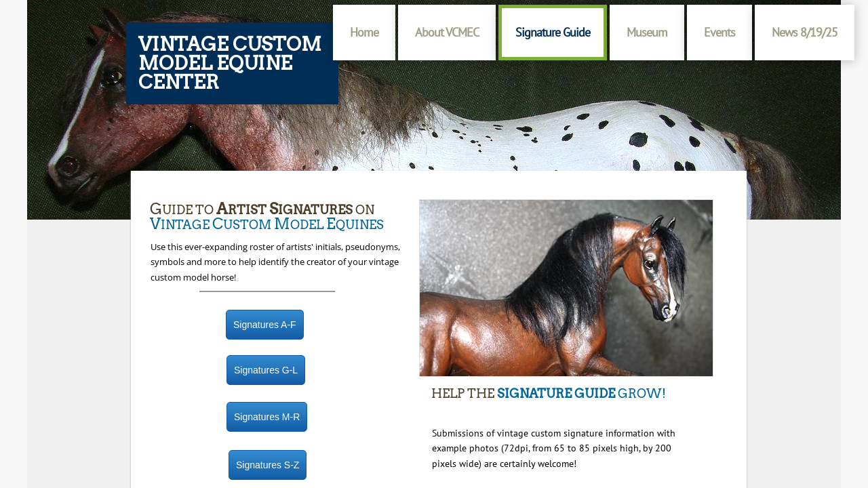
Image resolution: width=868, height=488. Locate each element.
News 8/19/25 (805, 32)
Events (719, 32)
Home (364, 32)
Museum (647, 32)
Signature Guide (553, 32)
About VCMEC (447, 32)
